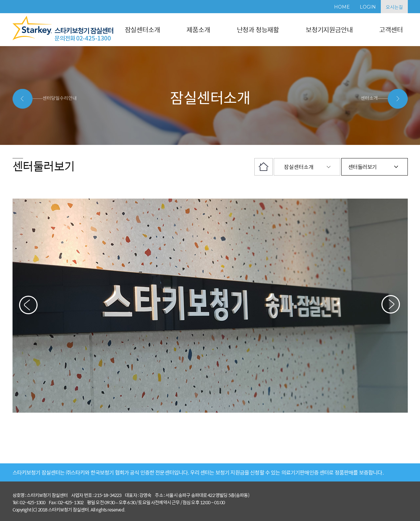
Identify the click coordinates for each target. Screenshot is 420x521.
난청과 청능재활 (258, 29)
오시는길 (394, 7)
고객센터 (391, 29)
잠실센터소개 (142, 29)
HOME (342, 7)
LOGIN (368, 7)
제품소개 (198, 29)
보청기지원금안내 (329, 29)
